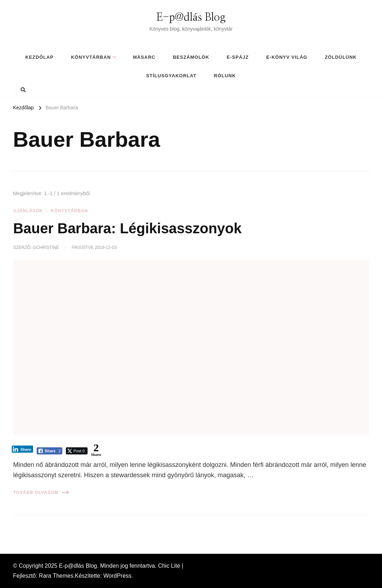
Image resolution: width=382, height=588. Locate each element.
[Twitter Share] (77, 451)
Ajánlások (28, 211)
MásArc (144, 57)
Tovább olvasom (41, 492)
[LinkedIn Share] (22, 449)
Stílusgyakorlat (171, 76)
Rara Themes (56, 576)
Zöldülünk (341, 57)
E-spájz (238, 57)
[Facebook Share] (50, 451)
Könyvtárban (91, 57)
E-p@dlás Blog (191, 17)
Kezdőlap (39, 57)
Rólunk (225, 76)
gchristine (46, 248)
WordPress (117, 576)
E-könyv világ (287, 57)
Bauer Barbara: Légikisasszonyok (127, 228)
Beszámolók (191, 57)
